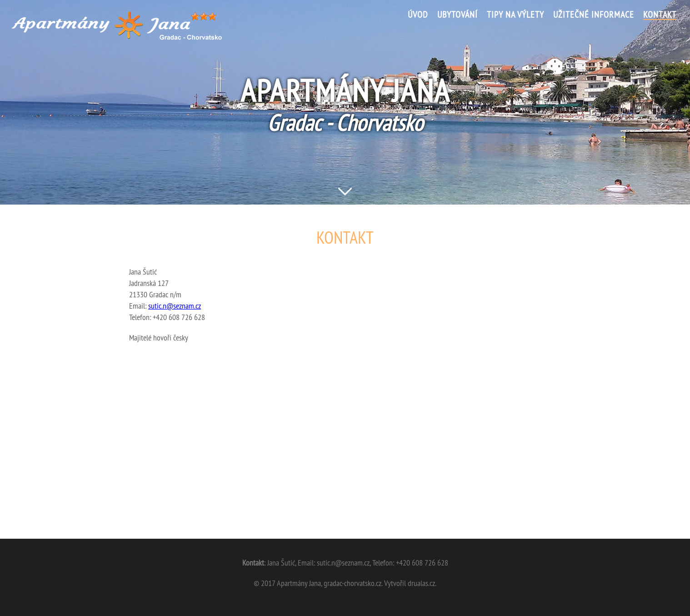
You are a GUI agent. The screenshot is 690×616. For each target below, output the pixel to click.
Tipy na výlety (515, 15)
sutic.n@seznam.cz (175, 306)
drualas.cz (421, 583)
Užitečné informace (594, 15)
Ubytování (457, 15)
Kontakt (660, 15)
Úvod (418, 15)
